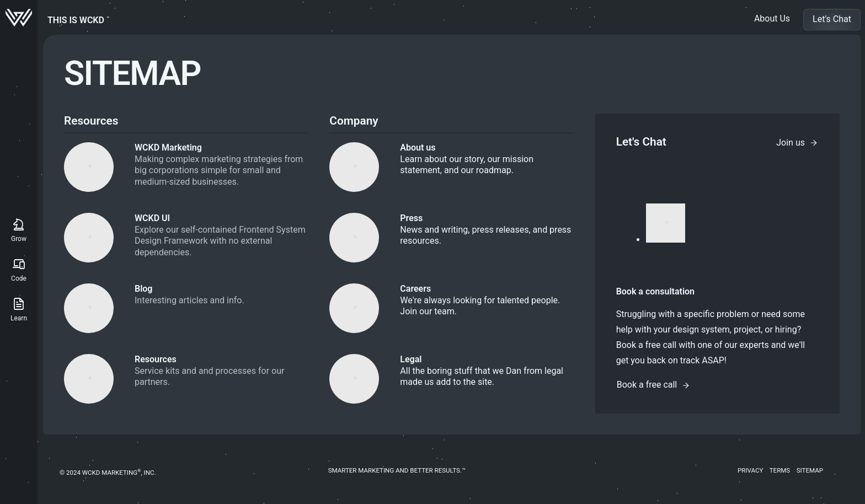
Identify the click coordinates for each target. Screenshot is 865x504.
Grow (19, 229)
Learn (19, 309)
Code (19, 269)
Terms (780, 470)
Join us (797, 143)
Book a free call (654, 385)
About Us (772, 18)
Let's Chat (832, 19)
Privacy (750, 470)
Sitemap (810, 470)
